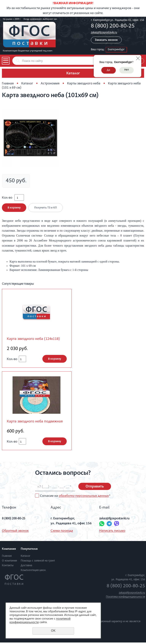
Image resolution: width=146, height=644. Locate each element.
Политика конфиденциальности (125, 599)
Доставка (26, 567)
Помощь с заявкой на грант (38, 563)
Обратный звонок (15, 533)
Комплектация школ (33, 572)
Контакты (8, 567)
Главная (8, 84)
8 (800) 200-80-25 (113, 26)
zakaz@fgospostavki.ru (104, 33)
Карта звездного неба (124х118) (35, 341)
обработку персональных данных (84, 498)
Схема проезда (62, 533)
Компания (9, 551)
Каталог (27, 84)
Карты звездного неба (84, 84)
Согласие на (75, 498)
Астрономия (50, 84)
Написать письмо (112, 533)
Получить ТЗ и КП (46, 209)
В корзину (14, 209)
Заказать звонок (106, 40)
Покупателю (29, 551)
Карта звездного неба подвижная (36, 423)
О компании (9, 563)
